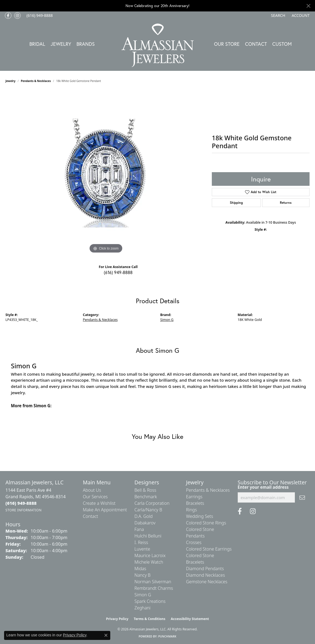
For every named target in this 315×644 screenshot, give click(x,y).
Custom (282, 44)
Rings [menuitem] (191, 510)
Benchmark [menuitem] (146, 497)
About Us (92, 490)
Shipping (236, 203)
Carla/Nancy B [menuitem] (148, 510)
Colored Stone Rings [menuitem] (206, 523)
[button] (277, 16)
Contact (256, 44)
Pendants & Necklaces (36, 81)
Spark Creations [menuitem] (150, 601)
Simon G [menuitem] (143, 595)
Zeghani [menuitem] (143, 608)
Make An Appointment (105, 510)
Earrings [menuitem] (194, 497)
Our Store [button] (227, 44)
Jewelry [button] (61, 44)
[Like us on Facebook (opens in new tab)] (8, 16)
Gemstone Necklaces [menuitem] (207, 582)
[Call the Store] (21, 503)
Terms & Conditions (149, 619)
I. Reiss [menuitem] (141, 542)
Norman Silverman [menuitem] (153, 582)
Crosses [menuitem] (194, 542)
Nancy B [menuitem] (143, 575)
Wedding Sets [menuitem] (200, 516)
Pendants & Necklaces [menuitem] (208, 490)
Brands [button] (86, 44)
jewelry (10, 81)
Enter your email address (263, 487)
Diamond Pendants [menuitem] (205, 569)
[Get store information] (24, 510)
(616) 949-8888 (118, 272)
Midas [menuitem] (140, 569)
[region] (106, 173)
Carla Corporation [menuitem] (152, 503)
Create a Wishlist (99, 503)
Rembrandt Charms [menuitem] (154, 588)
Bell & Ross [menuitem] (145, 490)
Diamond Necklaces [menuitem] (205, 575)
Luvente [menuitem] (142, 549)
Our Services (95, 497)
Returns (286, 203)
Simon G (167, 320)
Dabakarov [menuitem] (145, 523)
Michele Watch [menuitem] (149, 562)
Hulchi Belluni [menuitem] (148, 536)
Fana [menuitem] (139, 529)
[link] (39, 16)
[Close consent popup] (106, 635)
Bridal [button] (37, 44)
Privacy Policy (117, 619)
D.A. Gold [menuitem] (144, 516)
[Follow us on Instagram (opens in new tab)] (17, 16)
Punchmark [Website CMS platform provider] (167, 636)
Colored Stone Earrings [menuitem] (209, 549)
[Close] (308, 6)
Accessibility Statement (190, 619)
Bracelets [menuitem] (195, 503)
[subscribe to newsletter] (302, 497)
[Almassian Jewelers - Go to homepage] (157, 45)
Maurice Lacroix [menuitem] (150, 555)
